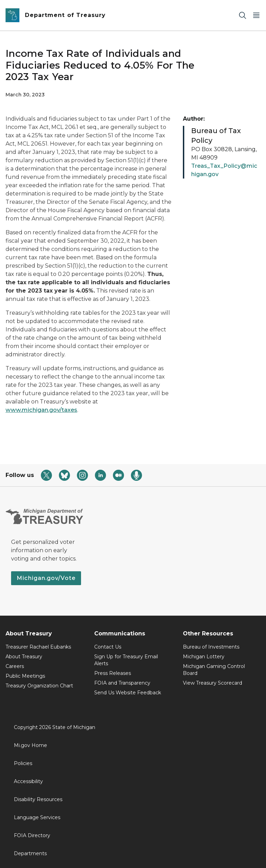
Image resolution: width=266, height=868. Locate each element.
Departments (30, 853)
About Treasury (24, 657)
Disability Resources (38, 799)
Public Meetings (25, 676)
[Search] (242, 15)
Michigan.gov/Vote (46, 578)
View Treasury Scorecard (212, 683)
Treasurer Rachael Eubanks (38, 647)
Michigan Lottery (204, 657)
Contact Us (108, 647)
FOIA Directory (32, 835)
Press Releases (113, 673)
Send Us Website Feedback (128, 693)
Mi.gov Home (30, 745)
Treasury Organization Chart (39, 686)
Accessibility (28, 781)
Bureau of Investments (211, 647)
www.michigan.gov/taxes (41, 410)
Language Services (37, 817)
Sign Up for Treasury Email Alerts (126, 660)
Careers (15, 666)
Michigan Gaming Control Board (214, 670)
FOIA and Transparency (122, 683)
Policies (23, 763)
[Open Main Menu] (256, 15)
